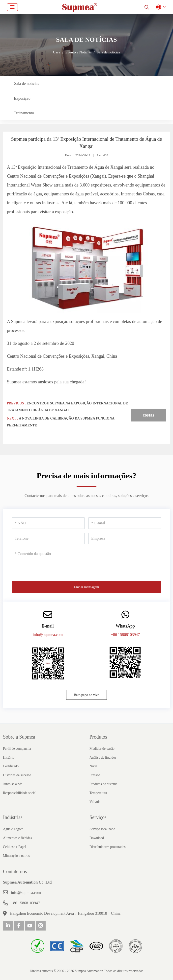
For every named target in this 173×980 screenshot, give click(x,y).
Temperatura (98, 793)
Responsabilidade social (20, 793)
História (9, 758)
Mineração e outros (16, 856)
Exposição (22, 98)
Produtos (98, 737)
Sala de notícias (27, 83)
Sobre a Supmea (19, 737)
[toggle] (12, 7)
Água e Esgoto (13, 829)
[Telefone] (48, 538)
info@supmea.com (48, 635)
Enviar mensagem (87, 587)
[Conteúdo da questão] (86, 563)
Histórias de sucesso (17, 775)
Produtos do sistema (103, 784)
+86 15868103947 (125, 635)
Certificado (11, 766)
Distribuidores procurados (108, 847)
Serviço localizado (102, 829)
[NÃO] (48, 523)
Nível (93, 766)
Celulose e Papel (14, 847)
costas (148, 415)
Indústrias (13, 817)
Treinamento (24, 113)
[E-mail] (125, 523)
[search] (147, 7)
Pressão (95, 775)
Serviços (98, 817)
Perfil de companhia (17, 749)
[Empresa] (125, 538)
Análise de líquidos (103, 758)
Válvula (95, 802)
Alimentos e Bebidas (17, 838)
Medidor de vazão (102, 749)
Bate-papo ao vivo (87, 695)
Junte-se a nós (13, 784)
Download (97, 838)
